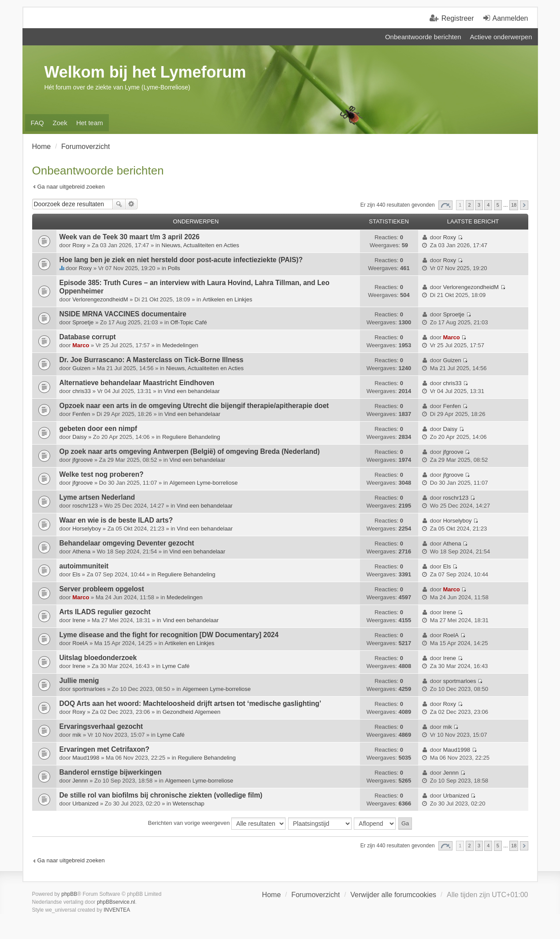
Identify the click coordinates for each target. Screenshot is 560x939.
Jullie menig (79, 681)
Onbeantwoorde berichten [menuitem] (423, 37)
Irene (79, 620)
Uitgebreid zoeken (132, 204)
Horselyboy (87, 529)
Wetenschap (189, 804)
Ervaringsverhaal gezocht (101, 726)
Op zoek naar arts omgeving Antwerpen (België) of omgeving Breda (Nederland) (190, 451)
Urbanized (85, 804)
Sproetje (83, 322)
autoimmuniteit (84, 566)
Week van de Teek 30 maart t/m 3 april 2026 (130, 237)
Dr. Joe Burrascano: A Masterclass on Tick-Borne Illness (152, 360)
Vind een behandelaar (192, 391)
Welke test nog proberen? (102, 474)
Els (76, 574)
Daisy (80, 437)
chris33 (82, 391)
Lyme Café (176, 666)
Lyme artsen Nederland (97, 497)
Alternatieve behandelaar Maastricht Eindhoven (137, 383)
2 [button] (470, 205)
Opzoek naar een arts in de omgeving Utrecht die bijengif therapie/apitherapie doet (194, 406)
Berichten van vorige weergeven (217, 824)
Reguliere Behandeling (191, 437)
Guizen (81, 368)
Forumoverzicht (315, 895)
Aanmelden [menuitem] (510, 18)
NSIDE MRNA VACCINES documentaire (123, 314)
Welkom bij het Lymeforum (145, 72)
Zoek (119, 204)
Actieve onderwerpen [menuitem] (501, 37)
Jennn (80, 781)
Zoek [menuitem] (60, 123)
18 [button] (514, 205)
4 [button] (488, 205)
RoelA (80, 643)
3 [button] (479, 205)
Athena (81, 551)
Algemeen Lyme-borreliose (204, 483)
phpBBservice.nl (116, 902)
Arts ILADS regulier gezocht (105, 612)
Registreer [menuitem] (458, 18)
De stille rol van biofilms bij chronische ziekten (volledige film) (161, 795)
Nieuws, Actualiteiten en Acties (200, 245)
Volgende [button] (524, 205)
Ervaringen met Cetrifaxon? (105, 749)
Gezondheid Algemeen (192, 712)
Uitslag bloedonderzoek (98, 658)
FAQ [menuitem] (37, 123)
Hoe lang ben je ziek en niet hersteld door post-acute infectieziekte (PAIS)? (181, 260)
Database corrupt (88, 337)
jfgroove (82, 460)
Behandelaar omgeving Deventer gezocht (127, 543)
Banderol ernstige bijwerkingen (111, 772)
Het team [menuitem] (90, 123)
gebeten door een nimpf (98, 429)
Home (272, 895)
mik (77, 735)
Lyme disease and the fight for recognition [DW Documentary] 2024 (169, 635)
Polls (174, 268)
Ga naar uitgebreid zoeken (71, 187)
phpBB (69, 894)
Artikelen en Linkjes (228, 299)
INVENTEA (117, 910)
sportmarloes (89, 689)
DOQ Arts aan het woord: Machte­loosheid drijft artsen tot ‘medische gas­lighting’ (191, 703)
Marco (81, 345)
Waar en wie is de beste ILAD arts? (116, 520)
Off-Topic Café (189, 322)
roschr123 (85, 506)
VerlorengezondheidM (100, 299)
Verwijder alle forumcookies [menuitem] (393, 895)
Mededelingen (180, 345)
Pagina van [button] (445, 205)
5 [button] (498, 205)
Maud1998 (86, 758)
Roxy (79, 245)
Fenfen (81, 414)
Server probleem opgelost (102, 589)
